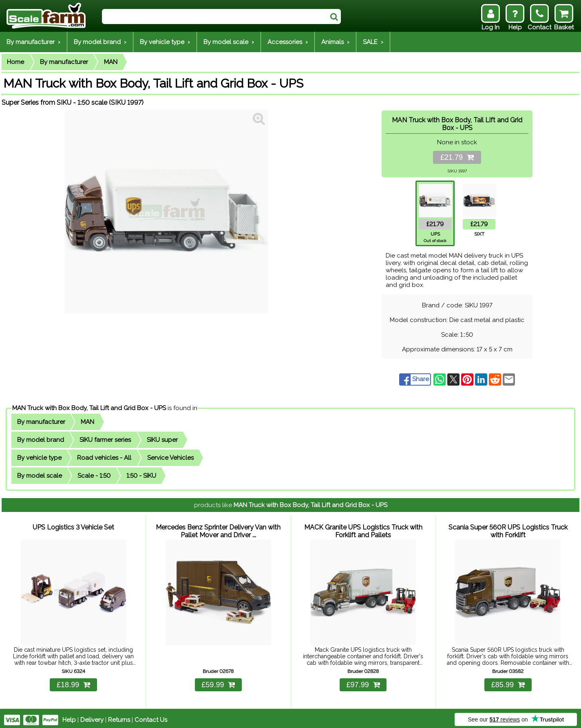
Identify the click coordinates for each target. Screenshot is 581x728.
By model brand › (100, 42)
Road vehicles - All (104, 458)
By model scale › (229, 42)
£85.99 (508, 682)
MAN (111, 62)
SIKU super (162, 440)
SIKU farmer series (105, 440)
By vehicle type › (165, 42)
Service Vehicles (170, 458)
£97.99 (363, 682)
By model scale (40, 476)
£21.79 (457, 157)
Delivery (92, 717)
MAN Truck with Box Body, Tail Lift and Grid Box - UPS (89, 408)
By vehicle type (39, 458)
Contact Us (151, 717)
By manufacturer (64, 62)
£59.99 (218, 682)
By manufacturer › (33, 42)
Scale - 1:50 (94, 476)
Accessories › (288, 42)
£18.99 (73, 682)
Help (69, 717)
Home (15, 62)
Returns (119, 717)
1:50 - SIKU (141, 476)
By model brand (41, 440)
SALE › (373, 42)
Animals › (335, 42)
